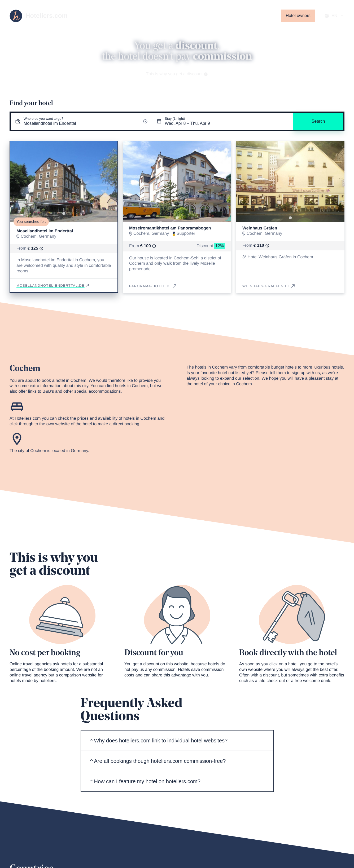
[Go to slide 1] (64, 213)
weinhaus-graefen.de (269, 286)
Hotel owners (298, 16)
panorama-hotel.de (153, 286)
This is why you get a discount (177, 74)
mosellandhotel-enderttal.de (53, 285)
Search (318, 121)
